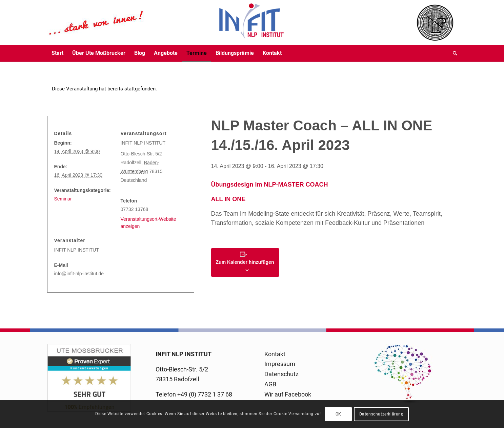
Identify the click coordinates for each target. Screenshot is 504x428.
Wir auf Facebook (288, 394)
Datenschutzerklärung (381, 414)
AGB (270, 384)
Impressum (280, 364)
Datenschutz (281, 374)
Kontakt (275, 354)
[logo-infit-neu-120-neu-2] (166, 22)
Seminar (63, 199)
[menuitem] (57, 53)
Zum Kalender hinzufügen (245, 262)
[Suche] (453, 53)
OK (338, 414)
